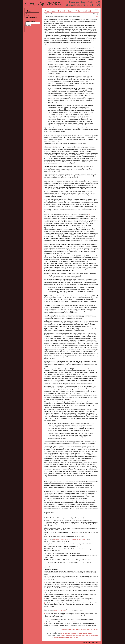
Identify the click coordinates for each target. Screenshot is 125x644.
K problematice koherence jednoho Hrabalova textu (77, 633)
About (27, 14)
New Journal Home (31, 18)
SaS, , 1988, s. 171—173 (62, 611)
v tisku (74, 621)
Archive (28, 16)
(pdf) (97, 17)
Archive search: (30, 21)
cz (98, 9)
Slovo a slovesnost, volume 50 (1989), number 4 (75, 629)
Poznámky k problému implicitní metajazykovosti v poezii (69, 539)
